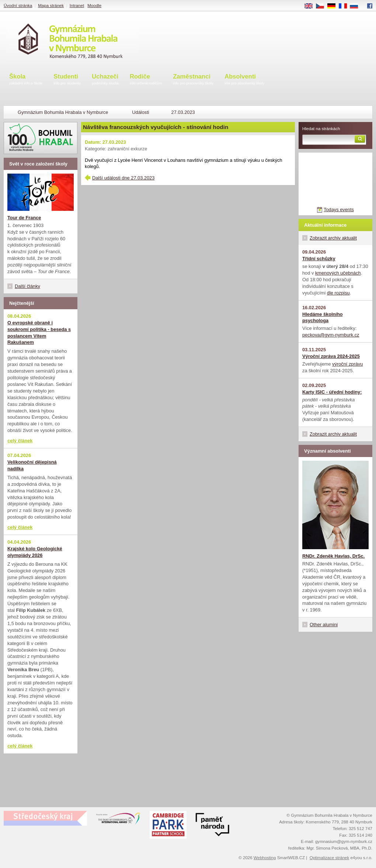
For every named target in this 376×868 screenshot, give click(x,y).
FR (345, 6)
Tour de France (24, 218)
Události (140, 112)
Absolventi (245, 80)
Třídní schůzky (319, 259)
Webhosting (265, 858)
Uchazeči (105, 80)
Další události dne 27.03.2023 (123, 178)
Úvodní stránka (18, 6)
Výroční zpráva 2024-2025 (331, 356)
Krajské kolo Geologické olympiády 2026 (35, 552)
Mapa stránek (51, 6)
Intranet (77, 6)
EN (311, 6)
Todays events (339, 210)
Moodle (94, 6)
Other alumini (324, 625)
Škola (26, 80)
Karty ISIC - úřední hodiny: (332, 392)
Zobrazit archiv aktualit (333, 238)
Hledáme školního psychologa (323, 318)
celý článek (20, 441)
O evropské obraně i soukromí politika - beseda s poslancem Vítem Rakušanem (39, 333)
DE (334, 6)
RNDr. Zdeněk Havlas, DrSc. (333, 556)
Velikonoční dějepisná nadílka (32, 465)
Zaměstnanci (193, 80)
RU (357, 6)
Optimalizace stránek (330, 858)
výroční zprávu (347, 364)
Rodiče (146, 80)
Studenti (67, 80)
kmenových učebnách (338, 273)
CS (323, 6)
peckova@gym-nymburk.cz (331, 335)
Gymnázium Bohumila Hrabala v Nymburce (63, 112)
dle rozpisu (338, 293)
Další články (27, 286)
